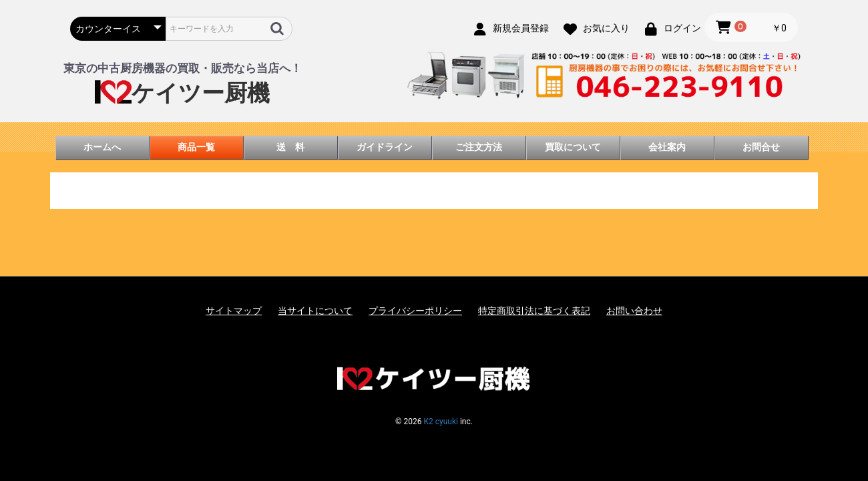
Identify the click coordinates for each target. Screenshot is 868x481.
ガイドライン (385, 147)
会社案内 (667, 147)
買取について (573, 147)
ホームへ (102, 147)
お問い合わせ (634, 311)
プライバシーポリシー (415, 311)
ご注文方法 (479, 147)
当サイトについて (315, 311)
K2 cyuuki (440, 422)
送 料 (290, 147)
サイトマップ (234, 311)
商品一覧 (196, 147)
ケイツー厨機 (182, 93)
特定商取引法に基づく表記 (534, 311)
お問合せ (761, 147)
